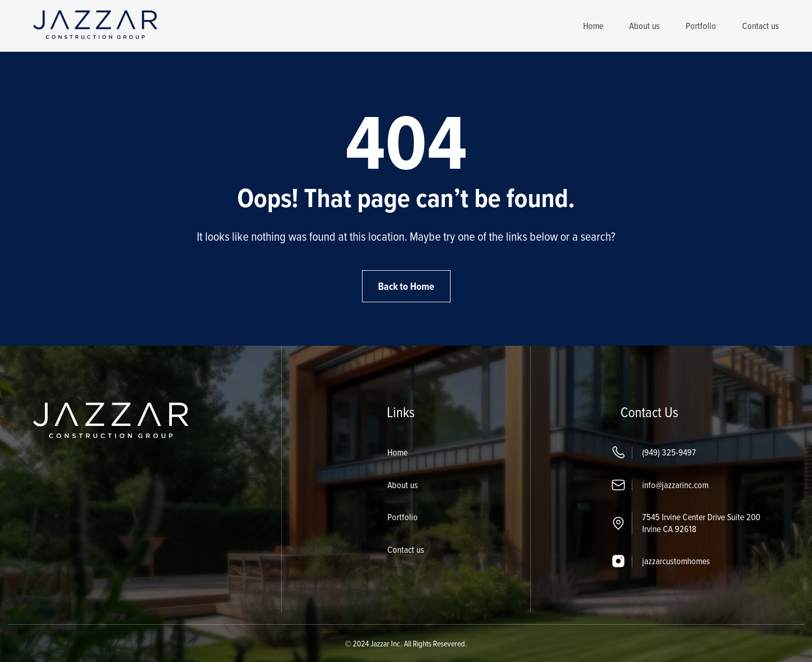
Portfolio (701, 26)
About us (644, 26)
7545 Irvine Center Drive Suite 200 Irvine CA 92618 (701, 523)
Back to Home (406, 286)
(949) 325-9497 (669, 452)
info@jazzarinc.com (675, 485)
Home (593, 26)
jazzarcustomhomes (676, 561)
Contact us (760, 26)
